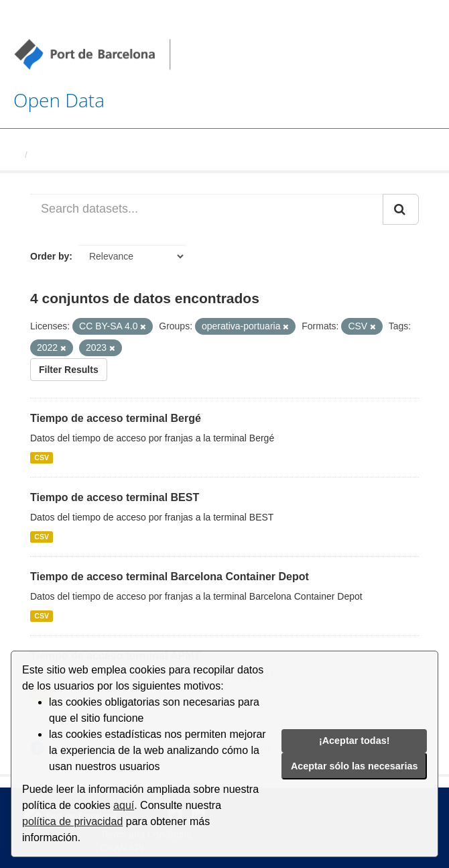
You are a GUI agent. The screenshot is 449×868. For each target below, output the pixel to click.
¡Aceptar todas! (355, 741)
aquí (124, 805)
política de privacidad (72, 821)
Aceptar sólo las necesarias (355, 766)
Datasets (51, 155)
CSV (42, 457)
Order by (50, 256)
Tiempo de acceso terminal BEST (115, 497)
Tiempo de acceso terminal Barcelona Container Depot (170, 577)
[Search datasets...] (207, 209)
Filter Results (69, 370)
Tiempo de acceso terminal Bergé (116, 418)
